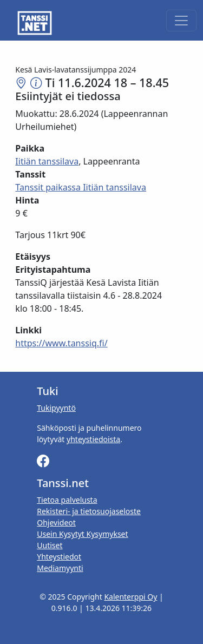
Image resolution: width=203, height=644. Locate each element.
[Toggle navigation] (181, 21)
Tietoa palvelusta (67, 500)
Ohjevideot (56, 523)
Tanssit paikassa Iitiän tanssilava (81, 187)
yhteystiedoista (93, 439)
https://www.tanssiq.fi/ (61, 343)
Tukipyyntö (56, 408)
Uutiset (50, 545)
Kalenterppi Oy (130, 597)
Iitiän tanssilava (47, 161)
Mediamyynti (60, 568)
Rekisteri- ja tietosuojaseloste (89, 511)
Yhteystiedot (59, 557)
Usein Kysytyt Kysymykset (82, 534)
